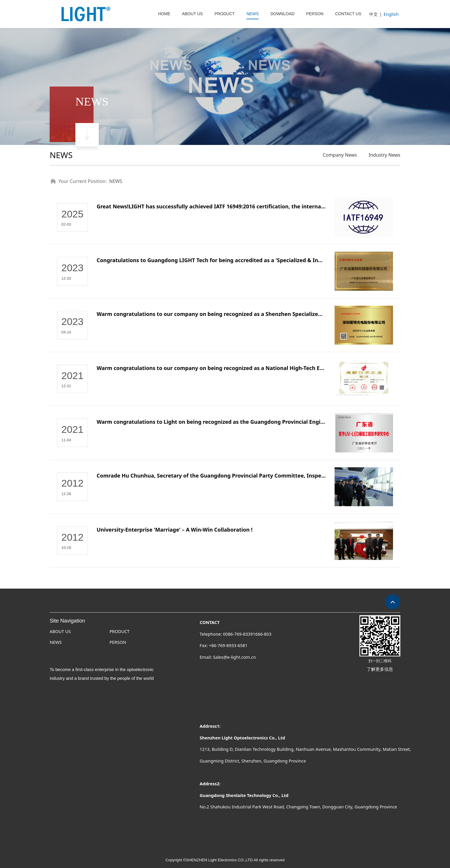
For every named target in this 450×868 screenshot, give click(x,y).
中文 (373, 14)
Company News (340, 155)
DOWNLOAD (282, 14)
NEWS (252, 14)
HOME (164, 14)
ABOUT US (192, 14)
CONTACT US (348, 14)
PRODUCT (225, 14)
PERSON (315, 14)
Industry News (384, 155)
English (391, 14)
